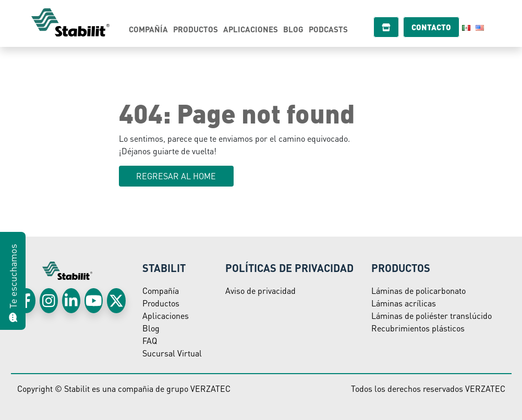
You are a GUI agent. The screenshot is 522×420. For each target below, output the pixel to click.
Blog (293, 29)
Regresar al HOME (176, 176)
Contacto (436, 27)
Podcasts (328, 29)
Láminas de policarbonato (418, 291)
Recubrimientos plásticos (418, 328)
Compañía (148, 29)
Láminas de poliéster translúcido (432, 316)
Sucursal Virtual (172, 353)
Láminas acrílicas (404, 303)
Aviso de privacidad (260, 291)
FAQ (150, 341)
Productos (196, 29)
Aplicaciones (251, 29)
